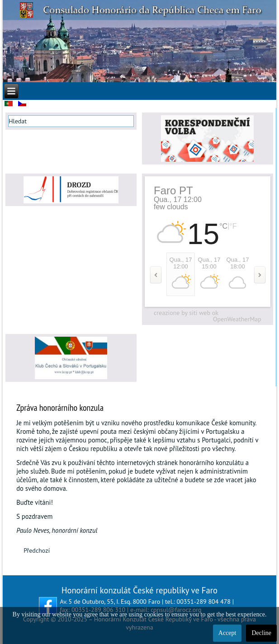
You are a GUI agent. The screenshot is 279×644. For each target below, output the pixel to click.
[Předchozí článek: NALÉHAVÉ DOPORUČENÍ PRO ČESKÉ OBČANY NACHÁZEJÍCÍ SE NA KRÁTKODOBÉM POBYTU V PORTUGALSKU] (37, 550)
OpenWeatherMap (237, 319)
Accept (227, 633)
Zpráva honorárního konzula (60, 408)
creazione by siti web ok (186, 313)
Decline (261, 633)
